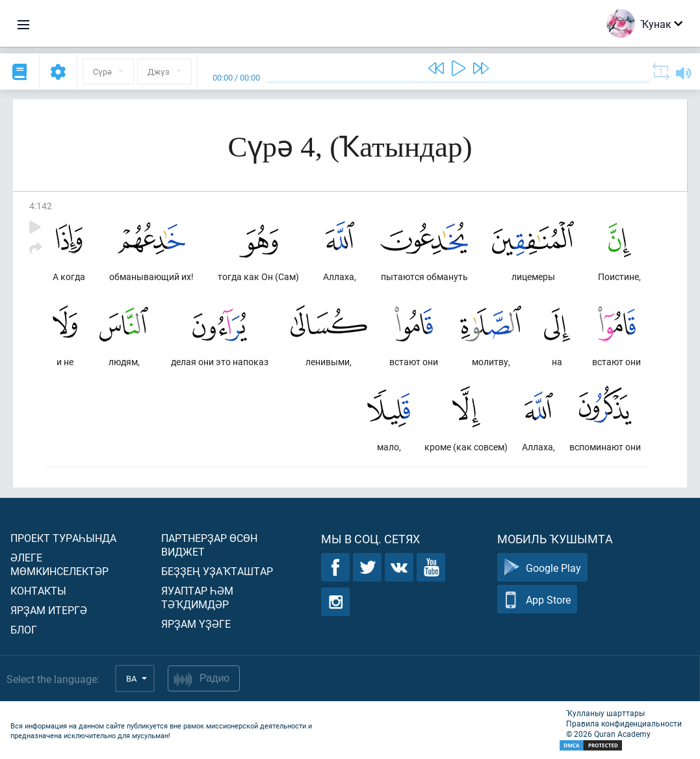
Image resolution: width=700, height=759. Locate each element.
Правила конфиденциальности (624, 723)
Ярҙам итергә (49, 610)
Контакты (38, 590)
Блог (24, 629)
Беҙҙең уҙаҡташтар (217, 571)
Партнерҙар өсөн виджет (209, 545)
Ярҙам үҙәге (196, 624)
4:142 (41, 206)
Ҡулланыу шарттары (605, 713)
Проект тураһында (63, 538)
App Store (537, 599)
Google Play (542, 568)
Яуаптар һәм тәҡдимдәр (197, 597)
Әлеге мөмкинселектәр (59, 564)
